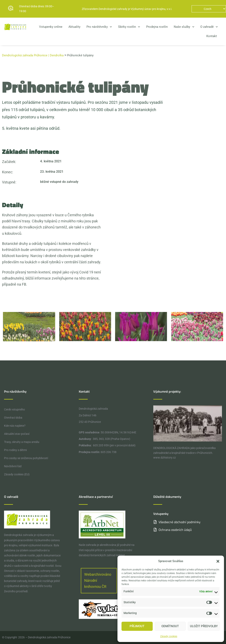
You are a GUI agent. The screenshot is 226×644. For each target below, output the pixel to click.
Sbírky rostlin (129, 27)
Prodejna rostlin (157, 27)
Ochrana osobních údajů (175, 530)
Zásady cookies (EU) (17, 474)
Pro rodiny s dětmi (15, 450)
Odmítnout (170, 626)
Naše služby (184, 27)
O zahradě (209, 27)
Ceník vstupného (14, 409)
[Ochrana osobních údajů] (155, 530)
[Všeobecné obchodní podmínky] (155, 522)
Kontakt (212, 36)
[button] (218, 561)
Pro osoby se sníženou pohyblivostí (26, 458)
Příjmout (137, 626)
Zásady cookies (169, 636)
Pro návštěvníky (99, 27)
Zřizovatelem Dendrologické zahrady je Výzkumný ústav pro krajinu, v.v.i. (127, 9)
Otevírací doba (13, 418)
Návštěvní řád (13, 466)
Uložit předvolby (204, 626)
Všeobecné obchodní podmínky (180, 522)
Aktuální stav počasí (17, 434)
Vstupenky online (51, 27)
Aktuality (74, 27)
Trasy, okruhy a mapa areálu (22, 442)
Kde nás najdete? (15, 426)
